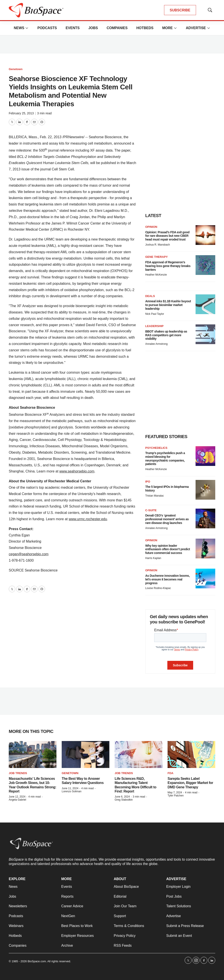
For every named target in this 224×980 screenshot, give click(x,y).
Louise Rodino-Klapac (158, 588)
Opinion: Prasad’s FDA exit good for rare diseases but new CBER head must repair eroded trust (167, 236)
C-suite (151, 510)
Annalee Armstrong (156, 344)
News (19, 28)
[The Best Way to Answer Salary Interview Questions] (86, 754)
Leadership (154, 326)
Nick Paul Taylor (155, 314)
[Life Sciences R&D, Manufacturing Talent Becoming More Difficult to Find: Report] (138, 754)
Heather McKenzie (156, 275)
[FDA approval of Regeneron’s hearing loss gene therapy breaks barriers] (205, 265)
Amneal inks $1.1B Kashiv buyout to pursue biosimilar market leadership (168, 305)
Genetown (16, 69)
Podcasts (47, 28)
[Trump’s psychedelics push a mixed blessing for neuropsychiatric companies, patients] (205, 456)
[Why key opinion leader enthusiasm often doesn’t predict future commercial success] (205, 548)
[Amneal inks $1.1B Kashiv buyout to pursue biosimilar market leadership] (205, 304)
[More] (27, 28)
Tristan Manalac (155, 496)
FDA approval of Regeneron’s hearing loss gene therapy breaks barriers (168, 266)
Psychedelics (156, 448)
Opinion (151, 227)
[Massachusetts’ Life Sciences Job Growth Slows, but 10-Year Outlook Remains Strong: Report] (33, 754)
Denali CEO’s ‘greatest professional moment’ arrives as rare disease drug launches (167, 519)
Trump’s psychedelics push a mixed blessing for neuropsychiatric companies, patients (165, 458)
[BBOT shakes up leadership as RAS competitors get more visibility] (205, 334)
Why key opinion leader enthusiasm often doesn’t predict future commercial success (168, 549)
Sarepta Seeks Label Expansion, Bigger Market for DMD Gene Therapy (190, 783)
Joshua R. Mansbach (158, 245)
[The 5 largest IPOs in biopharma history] (205, 490)
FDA (171, 773)
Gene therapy (157, 257)
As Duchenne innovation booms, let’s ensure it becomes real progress (167, 579)
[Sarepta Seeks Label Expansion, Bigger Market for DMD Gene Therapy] (191, 754)
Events (73, 28)
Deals (150, 296)
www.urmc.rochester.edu (88, 519)
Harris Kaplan (153, 558)
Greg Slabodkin (124, 800)
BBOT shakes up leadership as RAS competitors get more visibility (166, 335)
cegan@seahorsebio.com (29, 554)
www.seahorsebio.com (77, 471)
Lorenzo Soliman (72, 791)
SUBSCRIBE (180, 10)
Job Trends (18, 773)
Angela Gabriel (17, 800)
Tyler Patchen (176, 796)
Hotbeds (145, 28)
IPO (148, 482)
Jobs (93, 28)
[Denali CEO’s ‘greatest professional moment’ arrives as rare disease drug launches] (205, 518)
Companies (117, 28)
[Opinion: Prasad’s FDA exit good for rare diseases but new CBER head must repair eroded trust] (205, 235)
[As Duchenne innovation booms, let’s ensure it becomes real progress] (205, 578)
